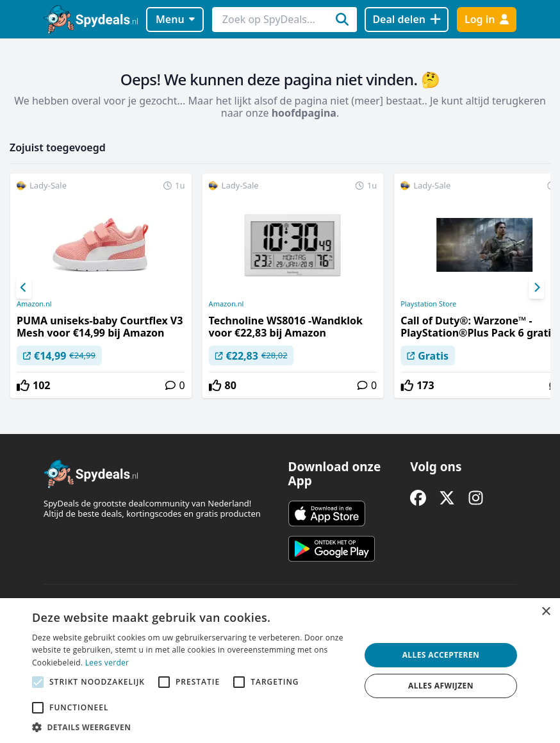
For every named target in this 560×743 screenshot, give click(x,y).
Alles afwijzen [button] (441, 686)
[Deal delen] (407, 20)
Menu (175, 19)
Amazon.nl (34, 304)
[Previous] (24, 288)
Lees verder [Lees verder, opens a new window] (107, 663)
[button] (191, 727)
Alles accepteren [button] (441, 655)
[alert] (280, 671)
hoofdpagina (304, 113)
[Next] (536, 288)
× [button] (546, 612)
